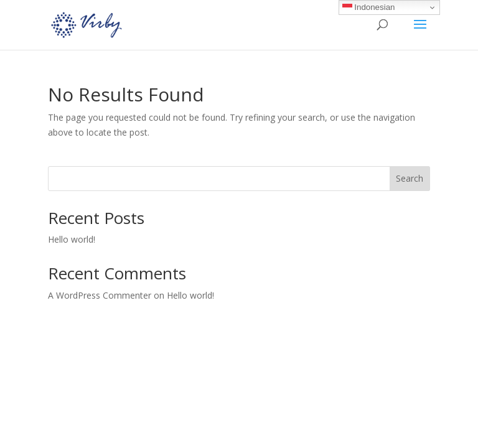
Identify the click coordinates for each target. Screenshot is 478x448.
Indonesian (369, 7)
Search (410, 178)
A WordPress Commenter (100, 295)
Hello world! (72, 239)
